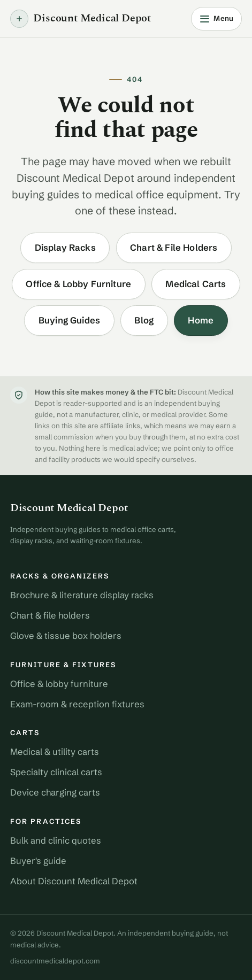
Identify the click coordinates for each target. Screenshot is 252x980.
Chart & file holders (50, 615)
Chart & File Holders (174, 248)
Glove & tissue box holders (66, 636)
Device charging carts (55, 792)
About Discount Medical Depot (74, 881)
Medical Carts (196, 284)
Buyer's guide (38, 861)
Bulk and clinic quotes (56, 840)
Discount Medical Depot (69, 508)
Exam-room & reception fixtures (77, 704)
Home (201, 320)
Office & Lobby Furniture (78, 284)
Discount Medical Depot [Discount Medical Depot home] (81, 19)
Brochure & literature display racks (82, 595)
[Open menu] (216, 19)
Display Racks (65, 248)
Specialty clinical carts (56, 772)
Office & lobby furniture (59, 684)
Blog (144, 320)
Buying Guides (69, 320)
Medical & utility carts (55, 752)
